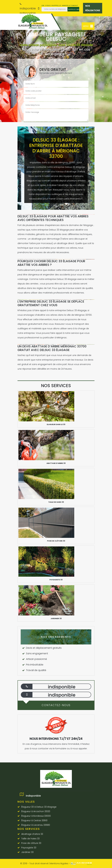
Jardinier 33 (27, 852)
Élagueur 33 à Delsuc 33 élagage (39, 807)
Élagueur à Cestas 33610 (34, 820)
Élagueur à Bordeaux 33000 (36, 816)
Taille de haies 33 (30, 839)
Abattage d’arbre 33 (32, 834)
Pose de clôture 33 (31, 843)
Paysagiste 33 (29, 848)
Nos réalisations (93, 8)
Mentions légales (59, 863)
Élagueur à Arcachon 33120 (36, 811)
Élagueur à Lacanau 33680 (36, 825)
